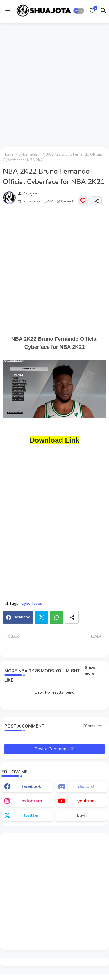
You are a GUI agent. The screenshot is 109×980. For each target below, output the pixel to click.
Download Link (54, 440)
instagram (31, 801)
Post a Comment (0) (55, 749)
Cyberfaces (28, 154)
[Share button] (72, 617)
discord (86, 786)
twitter (31, 815)
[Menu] (8, 11)
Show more (90, 671)
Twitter (41, 617)
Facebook (21, 617)
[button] (79, 11)
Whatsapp (57, 617)
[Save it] (83, 201)
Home (8, 154)
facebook (31, 786)
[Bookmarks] (92, 11)
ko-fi (82, 815)
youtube (86, 801)
